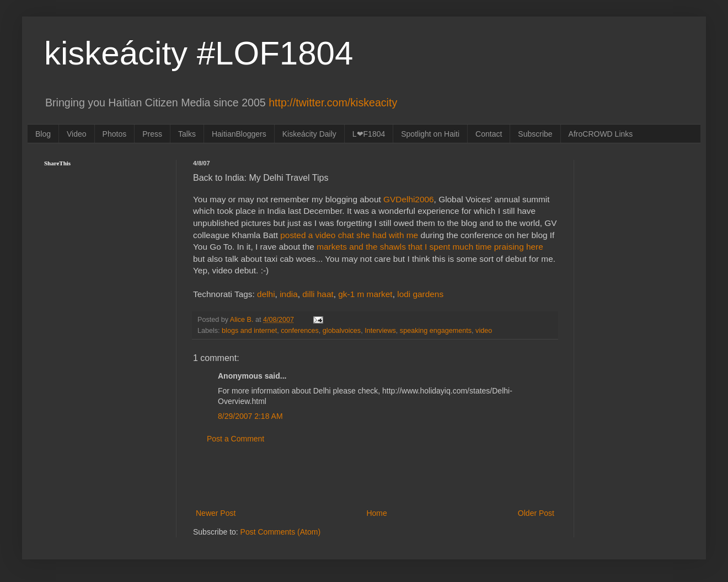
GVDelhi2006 (409, 199)
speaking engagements (436, 331)
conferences (300, 331)
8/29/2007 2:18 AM (250, 416)
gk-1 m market (365, 294)
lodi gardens (420, 294)
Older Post (536, 513)
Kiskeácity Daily (309, 134)
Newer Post (216, 513)
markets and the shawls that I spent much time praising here (430, 247)
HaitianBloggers (239, 134)
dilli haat (318, 294)
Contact (489, 134)
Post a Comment (235, 439)
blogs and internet (249, 331)
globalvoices (342, 331)
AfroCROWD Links (601, 134)
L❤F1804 (369, 134)
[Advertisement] (375, 476)
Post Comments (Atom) (280, 532)
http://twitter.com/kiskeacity (333, 103)
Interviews (380, 331)
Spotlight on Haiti (430, 134)
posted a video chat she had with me (349, 235)
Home (376, 513)
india (289, 294)
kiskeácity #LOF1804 (199, 53)
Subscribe (535, 134)
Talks (187, 134)
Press (152, 134)
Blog (43, 134)
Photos (115, 134)
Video (77, 134)
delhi (266, 294)
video (484, 331)
